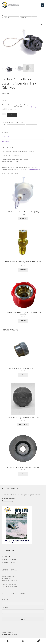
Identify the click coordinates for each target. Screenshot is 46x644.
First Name (5, 607)
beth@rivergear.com (12, 586)
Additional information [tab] (9, 137)
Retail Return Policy (10, 559)
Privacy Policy (8, 556)
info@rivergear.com (35, 107)
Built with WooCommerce (10, 635)
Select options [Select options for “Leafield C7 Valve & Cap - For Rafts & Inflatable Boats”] (23, 424)
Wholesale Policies (10, 563)
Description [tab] (5, 132)
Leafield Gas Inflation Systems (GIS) (29, 16)
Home (5, 16)
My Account (8, 641)
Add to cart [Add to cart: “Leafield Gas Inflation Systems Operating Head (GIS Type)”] (23, 218)
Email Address (7, 600)
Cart (36, 640)
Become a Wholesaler (8, 499)
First (3, 614)
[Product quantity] (4, 114)
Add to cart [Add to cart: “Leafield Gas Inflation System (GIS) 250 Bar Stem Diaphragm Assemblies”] (23, 321)
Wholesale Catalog (7, 501)
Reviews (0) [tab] (5, 142)
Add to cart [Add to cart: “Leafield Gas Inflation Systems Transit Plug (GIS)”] (23, 375)
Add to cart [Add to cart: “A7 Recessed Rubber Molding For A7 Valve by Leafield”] (23, 474)
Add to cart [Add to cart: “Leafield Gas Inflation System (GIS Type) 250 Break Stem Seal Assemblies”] (23, 270)
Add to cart (12, 115)
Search (23, 641)
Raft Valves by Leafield (13, 16)
